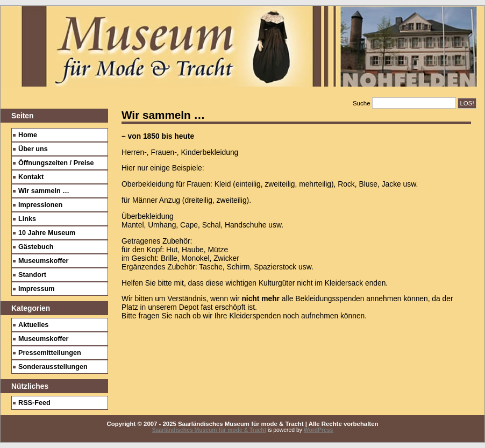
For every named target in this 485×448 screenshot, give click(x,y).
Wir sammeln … (44, 191)
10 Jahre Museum (47, 233)
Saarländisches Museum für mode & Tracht (209, 430)
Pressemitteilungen (50, 353)
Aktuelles (33, 325)
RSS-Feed (34, 403)
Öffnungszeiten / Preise (56, 163)
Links (27, 219)
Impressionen (40, 205)
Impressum (37, 289)
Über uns (33, 149)
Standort (32, 275)
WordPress (319, 430)
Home (28, 135)
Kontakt (31, 177)
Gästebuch (36, 247)
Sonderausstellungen (53, 367)
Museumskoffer (44, 261)
